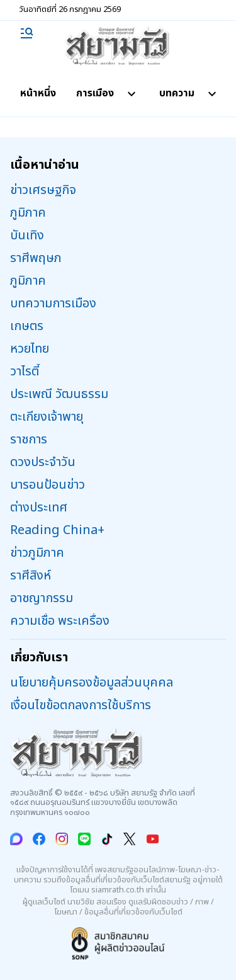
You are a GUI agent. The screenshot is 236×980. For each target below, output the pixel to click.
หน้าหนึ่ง (38, 93)
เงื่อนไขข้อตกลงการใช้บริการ (81, 705)
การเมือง (108, 94)
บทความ (189, 94)
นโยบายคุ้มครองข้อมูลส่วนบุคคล (92, 683)
